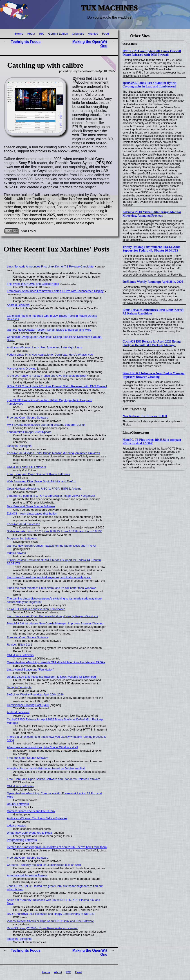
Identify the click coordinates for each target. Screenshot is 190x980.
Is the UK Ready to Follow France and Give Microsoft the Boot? (47, 376)
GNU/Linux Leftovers (20, 655)
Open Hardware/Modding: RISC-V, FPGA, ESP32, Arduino (44, 489)
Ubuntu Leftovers (18, 804)
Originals (78, 34)
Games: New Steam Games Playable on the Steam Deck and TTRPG (51, 546)
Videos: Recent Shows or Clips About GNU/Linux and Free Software (50, 921)
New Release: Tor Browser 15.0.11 (145, 416)
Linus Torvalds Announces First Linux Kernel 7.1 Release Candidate (50, 266)
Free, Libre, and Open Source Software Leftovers (38, 474)
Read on (11, 231)
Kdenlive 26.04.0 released (24, 524)
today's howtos (16, 553)
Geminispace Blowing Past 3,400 (28, 705)
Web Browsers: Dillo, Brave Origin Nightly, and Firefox (41, 481)
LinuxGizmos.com (136, 432)
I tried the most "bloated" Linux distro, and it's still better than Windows (52, 588)
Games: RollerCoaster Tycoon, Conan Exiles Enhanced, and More (49, 330)
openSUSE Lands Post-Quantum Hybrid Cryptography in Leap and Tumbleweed (150, 85)
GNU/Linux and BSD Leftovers (27, 467)
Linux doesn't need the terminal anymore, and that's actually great (49, 577)
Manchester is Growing (22, 369)
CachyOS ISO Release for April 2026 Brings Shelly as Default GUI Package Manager (152, 343)
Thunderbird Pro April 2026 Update (29, 432)
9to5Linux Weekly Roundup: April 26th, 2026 (153, 282)
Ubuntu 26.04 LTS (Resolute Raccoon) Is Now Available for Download (51, 677)
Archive (93, 34)
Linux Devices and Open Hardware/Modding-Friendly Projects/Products (53, 616)
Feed (106, 34)
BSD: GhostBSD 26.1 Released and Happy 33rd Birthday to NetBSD (51, 914)
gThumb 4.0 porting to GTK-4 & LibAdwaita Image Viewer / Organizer (51, 496)
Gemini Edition (58, 34)
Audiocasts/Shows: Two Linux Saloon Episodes (37, 818)
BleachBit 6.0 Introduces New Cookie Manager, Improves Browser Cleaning (154, 375)
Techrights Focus (26, 42)
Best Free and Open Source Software (31, 506)
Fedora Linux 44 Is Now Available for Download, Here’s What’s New (50, 355)
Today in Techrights (19, 446)
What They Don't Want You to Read (30, 833)
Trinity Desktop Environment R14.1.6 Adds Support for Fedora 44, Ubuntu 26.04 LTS (151, 249)
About (31, 34)
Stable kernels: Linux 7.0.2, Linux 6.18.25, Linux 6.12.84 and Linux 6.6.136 (55, 531)
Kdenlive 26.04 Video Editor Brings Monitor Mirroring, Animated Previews (152, 214)
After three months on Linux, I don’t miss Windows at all (42, 747)
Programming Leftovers (22, 538)
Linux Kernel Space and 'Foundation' (30, 669)
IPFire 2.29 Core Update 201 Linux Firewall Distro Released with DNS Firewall (152, 53)
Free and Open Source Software (28, 418)
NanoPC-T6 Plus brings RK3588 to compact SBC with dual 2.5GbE (152, 442)
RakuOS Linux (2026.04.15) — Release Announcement (42, 928)
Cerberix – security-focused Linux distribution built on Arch (44, 865)
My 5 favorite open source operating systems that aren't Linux (46, 425)
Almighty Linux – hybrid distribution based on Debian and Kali (46, 768)
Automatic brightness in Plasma (27, 875)
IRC (41, 34)
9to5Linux (130, 44)
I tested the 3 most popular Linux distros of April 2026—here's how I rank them (57, 847)
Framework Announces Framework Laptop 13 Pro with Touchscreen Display (55, 291)
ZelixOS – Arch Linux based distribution (32, 513)
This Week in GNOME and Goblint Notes (33, 284)
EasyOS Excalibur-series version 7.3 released (36, 609)
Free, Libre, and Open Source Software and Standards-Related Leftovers (54, 779)
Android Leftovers (18, 305)
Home (19, 34)
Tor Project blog (134, 409)
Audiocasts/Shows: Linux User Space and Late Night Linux (45, 347)
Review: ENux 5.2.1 (20, 645)
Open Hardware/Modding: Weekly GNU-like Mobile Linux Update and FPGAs (56, 662)
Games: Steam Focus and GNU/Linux (31, 811)
